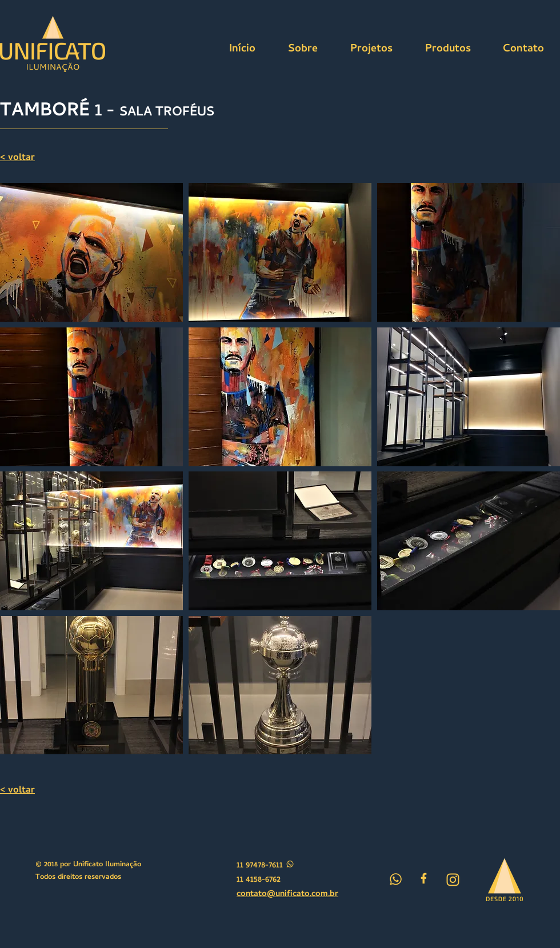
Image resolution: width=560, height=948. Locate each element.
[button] (91, 252)
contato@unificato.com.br (287, 894)
